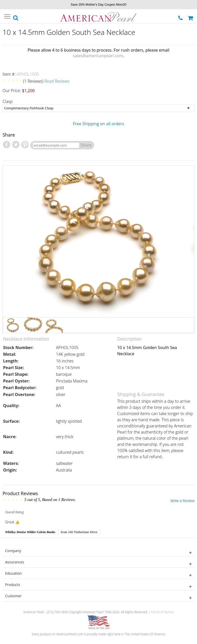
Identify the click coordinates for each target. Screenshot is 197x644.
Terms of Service (162, 612)
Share (86, 145)
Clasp (8, 101)
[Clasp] (98, 108)
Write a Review (182, 501)
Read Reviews (57, 81)
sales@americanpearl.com (98, 56)
